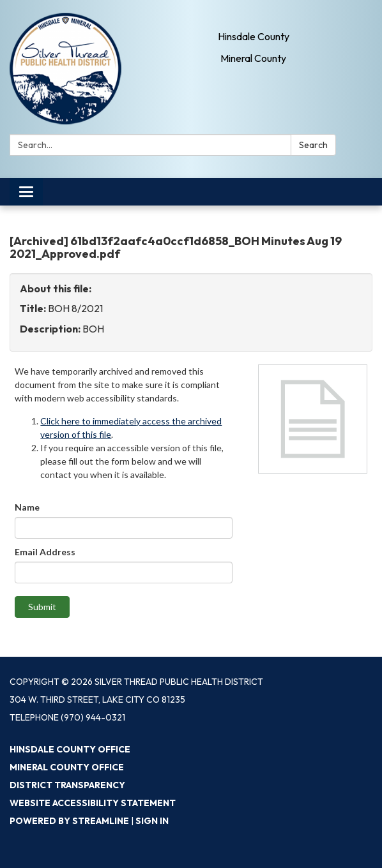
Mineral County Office (67, 767)
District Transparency (67, 785)
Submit (42, 607)
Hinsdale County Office (70, 749)
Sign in (152, 821)
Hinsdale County (254, 36)
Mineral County (253, 58)
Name (27, 507)
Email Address (45, 552)
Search (313, 145)
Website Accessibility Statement (93, 803)
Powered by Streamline (69, 821)
